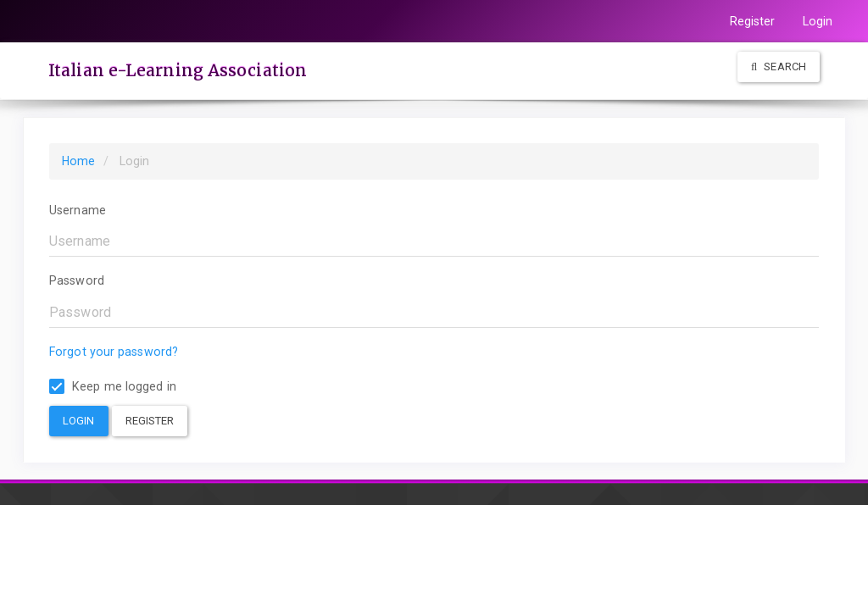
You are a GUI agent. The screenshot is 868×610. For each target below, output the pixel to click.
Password (77, 280)
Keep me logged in (113, 387)
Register (753, 21)
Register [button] (150, 421)
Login (818, 21)
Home (78, 161)
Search (779, 67)
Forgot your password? (114, 352)
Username (78, 210)
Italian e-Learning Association (178, 70)
